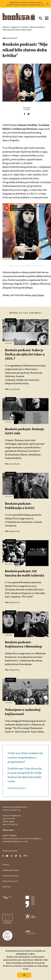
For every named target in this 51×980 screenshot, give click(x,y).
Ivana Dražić (12, 38)
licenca (41, 295)
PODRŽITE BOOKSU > (17, 788)
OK (24, 975)
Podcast (25, 27)
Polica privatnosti (10, 881)
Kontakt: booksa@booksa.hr (15, 807)
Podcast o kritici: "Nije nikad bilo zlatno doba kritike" (29, 266)
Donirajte (7, 887)
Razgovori (16, 27)
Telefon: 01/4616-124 (12, 810)
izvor (34, 295)
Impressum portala (11, 876)
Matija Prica (15, 531)
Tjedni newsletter (10, 851)
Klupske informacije (11, 870)
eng (26, 856)
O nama (6, 865)
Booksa (12, 266)
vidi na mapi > (9, 830)
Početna (6, 27)
